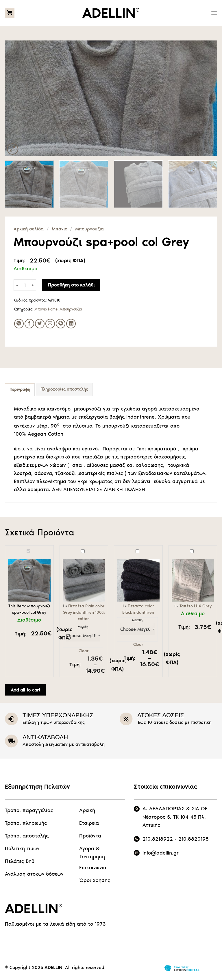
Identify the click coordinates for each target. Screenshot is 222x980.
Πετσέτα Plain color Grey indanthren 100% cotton (63, 549)
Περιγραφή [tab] (20, 390)
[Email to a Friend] (50, 324)
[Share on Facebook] (29, 324)
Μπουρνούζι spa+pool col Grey (8, 549)
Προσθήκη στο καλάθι (71, 285)
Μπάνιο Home (46, 309)
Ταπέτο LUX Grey (172, 549)
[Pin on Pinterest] (61, 324)
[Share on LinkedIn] (71, 324)
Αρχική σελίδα (29, 229)
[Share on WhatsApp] (19, 324)
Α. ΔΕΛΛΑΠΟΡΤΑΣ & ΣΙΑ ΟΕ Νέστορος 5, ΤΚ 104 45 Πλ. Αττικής (175, 817)
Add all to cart (25, 690)
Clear (84, 651)
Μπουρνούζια (89, 229)
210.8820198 (194, 839)
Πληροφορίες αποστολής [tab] (64, 389)
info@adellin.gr (161, 853)
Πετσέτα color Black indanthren (117, 549)
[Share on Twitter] (40, 324)
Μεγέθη (83, 627)
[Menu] (214, 13)
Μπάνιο (60, 229)
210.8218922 (158, 839)
